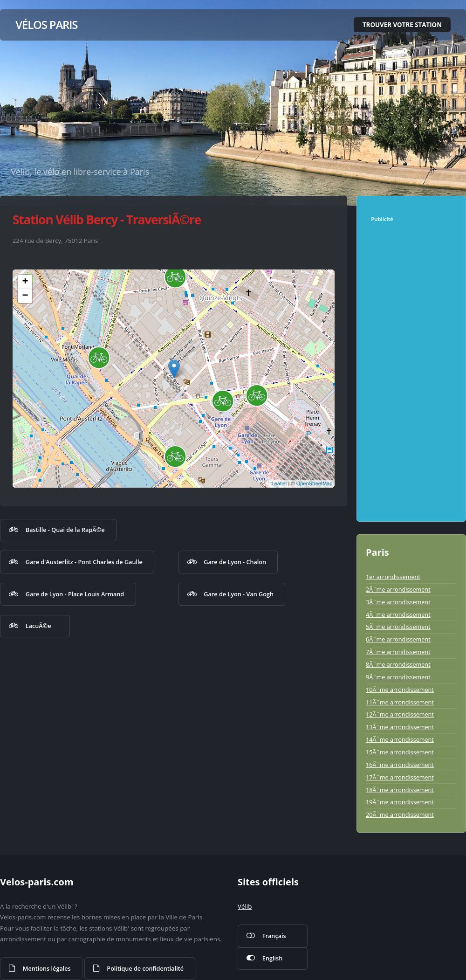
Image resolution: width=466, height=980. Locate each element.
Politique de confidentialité (145, 968)
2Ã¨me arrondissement (398, 589)
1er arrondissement (393, 577)
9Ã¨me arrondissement (398, 677)
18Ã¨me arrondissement (400, 790)
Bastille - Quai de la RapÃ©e (65, 530)
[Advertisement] (414, 370)
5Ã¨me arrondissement (398, 627)
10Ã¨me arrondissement (400, 690)
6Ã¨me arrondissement (398, 639)
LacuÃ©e (38, 626)
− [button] (25, 296)
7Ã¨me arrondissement (398, 652)
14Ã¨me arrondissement (400, 739)
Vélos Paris (46, 24)
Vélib (245, 906)
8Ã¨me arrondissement (398, 664)
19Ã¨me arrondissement (400, 802)
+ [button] (25, 282)
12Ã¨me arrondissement (400, 714)
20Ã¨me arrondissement (400, 814)
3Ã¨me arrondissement (398, 602)
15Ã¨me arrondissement (400, 752)
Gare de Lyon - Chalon (235, 562)
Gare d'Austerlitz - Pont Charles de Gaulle (84, 562)
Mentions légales (47, 968)
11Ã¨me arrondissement (400, 702)
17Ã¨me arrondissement (400, 777)
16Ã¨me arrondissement (400, 765)
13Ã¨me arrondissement (400, 727)
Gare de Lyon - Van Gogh (239, 594)
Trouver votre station (402, 25)
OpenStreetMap (315, 483)
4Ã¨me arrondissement (398, 614)
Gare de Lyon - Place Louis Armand (75, 594)
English (272, 958)
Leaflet (279, 483)
